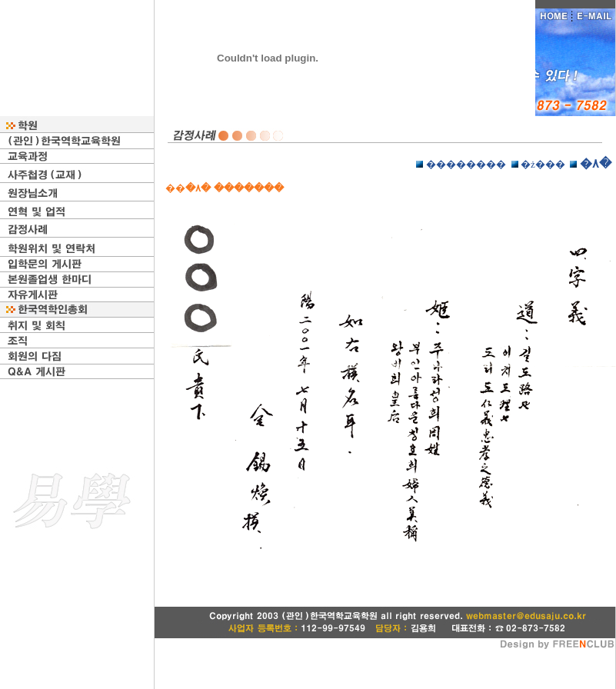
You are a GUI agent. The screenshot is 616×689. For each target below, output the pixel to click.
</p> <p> (385, 379)
